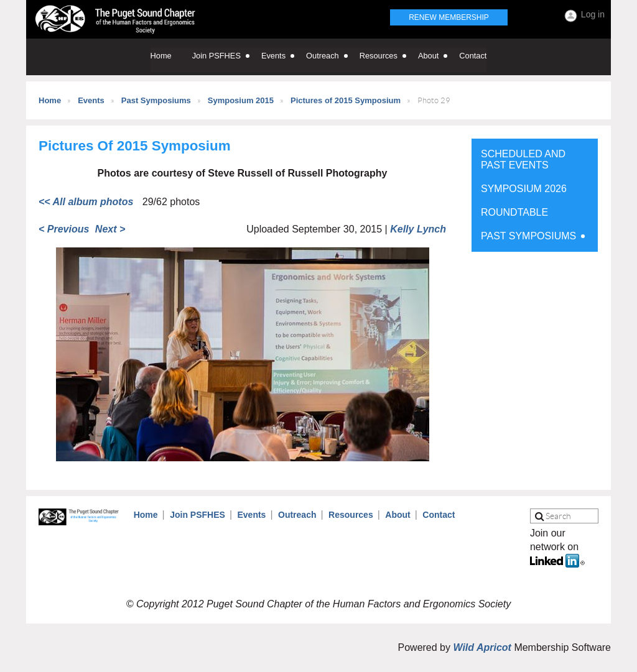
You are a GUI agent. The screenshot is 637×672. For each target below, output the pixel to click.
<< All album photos (86, 202)
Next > (110, 229)
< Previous (64, 229)
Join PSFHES (198, 515)
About (398, 515)
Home (50, 100)
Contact (439, 515)
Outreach (297, 515)
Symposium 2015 (241, 100)
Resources (351, 515)
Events (91, 100)
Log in (593, 14)
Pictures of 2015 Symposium (346, 100)
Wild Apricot (482, 647)
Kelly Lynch (418, 229)
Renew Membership (449, 17)
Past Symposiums (156, 100)
